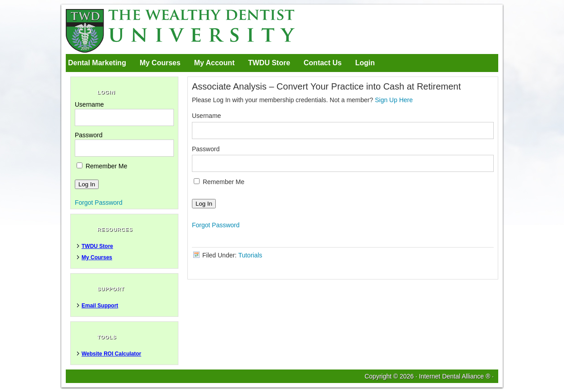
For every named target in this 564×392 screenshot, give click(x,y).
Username (207, 116)
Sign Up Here (394, 100)
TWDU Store (269, 63)
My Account (214, 63)
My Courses (160, 63)
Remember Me (219, 182)
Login (365, 63)
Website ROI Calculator (111, 354)
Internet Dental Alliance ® (455, 376)
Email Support (100, 306)
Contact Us (323, 63)
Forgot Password (216, 225)
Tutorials (250, 255)
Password (206, 149)
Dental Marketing (97, 63)
